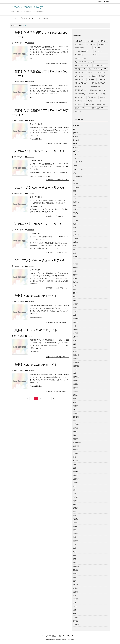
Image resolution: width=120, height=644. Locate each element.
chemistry (31, 43)
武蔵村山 (76, 446)
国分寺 (75, 293)
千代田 (75, 264)
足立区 (75, 606)
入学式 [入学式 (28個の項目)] (102, 80)
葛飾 (75, 577)
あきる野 (76, 151)
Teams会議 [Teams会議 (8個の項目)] (79, 48)
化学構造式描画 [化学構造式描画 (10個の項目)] (98, 83)
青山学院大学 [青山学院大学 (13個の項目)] (97, 108)
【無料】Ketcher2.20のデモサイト (35, 330)
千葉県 (75, 268)
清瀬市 (75, 483)
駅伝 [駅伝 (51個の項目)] (78, 111)
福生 (75, 537)
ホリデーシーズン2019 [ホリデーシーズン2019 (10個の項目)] (84, 72)
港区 (75, 490)
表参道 (75, 588)
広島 (75, 344)
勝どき (75, 249)
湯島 (75, 493)
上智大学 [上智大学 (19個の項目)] (79, 80)
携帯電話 (76, 366)
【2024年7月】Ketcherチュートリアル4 (38, 151)
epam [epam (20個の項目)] (90, 41)
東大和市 (76, 424)
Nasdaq (76, 144)
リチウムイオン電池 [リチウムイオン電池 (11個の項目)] (97, 76)
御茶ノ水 (76, 355)
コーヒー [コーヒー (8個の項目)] (96, 55)
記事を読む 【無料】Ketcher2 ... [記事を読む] (58, 322)
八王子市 (76, 235)
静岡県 (75, 621)
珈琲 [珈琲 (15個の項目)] (103, 97)
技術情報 (76, 362)
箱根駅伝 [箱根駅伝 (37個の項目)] (102, 104)
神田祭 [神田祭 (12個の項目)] (78, 104)
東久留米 (76, 417)
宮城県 (75, 322)
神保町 (75, 523)
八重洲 (75, 238)
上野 (75, 198)
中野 (75, 217)
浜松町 (75, 475)
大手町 (75, 308)
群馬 (75, 559)
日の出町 (76, 377)
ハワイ (75, 180)
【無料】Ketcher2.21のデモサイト (35, 296)
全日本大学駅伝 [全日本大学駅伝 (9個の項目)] (81, 83)
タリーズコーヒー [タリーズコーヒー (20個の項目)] (82, 65)
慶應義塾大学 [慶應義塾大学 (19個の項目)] (81, 90)
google (75, 133)
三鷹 (75, 195)
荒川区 (75, 574)
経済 (75, 552)
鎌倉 (75, 614)
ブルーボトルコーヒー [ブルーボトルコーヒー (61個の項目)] (98, 69)
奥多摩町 (76, 319)
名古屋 (75, 278)
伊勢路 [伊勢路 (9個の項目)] (91, 80)
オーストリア (78, 162)
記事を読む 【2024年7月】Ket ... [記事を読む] (57, 180)
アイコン (76, 155)
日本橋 (75, 384)
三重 (75, 191)
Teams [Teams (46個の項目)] (102, 44)
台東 (75, 271)
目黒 (75, 515)
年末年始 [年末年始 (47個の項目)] (96, 87)
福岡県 (75, 534)
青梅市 (75, 617)
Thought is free (71, 639)
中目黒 (75, 213)
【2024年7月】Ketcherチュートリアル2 (38, 224)
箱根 (75, 548)
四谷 (75, 289)
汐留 (75, 457)
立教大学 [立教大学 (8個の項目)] (90, 104)
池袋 (75, 464)
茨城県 (75, 570)
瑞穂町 (75, 501)
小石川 (75, 333)
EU (74, 129)
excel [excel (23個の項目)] (101, 41)
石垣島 (75, 519)
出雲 (75, 246)
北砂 (75, 260)
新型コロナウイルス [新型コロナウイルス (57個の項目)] (98, 90)
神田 (75, 530)
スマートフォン (78, 169)
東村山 (75, 428)
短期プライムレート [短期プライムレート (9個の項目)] (96, 101)
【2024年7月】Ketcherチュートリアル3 (38, 188)
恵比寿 (75, 359)
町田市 (75, 508)
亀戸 (75, 227)
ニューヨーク (78, 176)
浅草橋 (75, 472)
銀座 (75, 610)
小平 (75, 326)
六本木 (75, 242)
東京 (75, 421)
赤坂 (75, 603)
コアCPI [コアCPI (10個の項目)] (79, 55)
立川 (75, 544)
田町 (75, 504)
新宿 (75, 373)
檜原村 (75, 439)
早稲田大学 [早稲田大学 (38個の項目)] (80, 94)
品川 (75, 286)
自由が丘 (76, 566)
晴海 (75, 399)
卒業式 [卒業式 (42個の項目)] (78, 87)
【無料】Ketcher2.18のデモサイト (35, 365)
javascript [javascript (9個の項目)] (79, 44)
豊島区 (75, 599)
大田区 (75, 311)
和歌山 (75, 282)
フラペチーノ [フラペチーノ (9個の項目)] (80, 69)
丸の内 (75, 220)
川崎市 (75, 337)
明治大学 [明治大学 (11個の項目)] (93, 94)
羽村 (75, 563)
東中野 (75, 413)
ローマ (75, 184)
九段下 (75, 224)
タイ (75, 173)
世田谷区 (76, 202)
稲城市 (75, 541)
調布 (75, 595)
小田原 (75, 329)
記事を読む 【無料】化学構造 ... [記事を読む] (58, 64)
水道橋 (75, 453)
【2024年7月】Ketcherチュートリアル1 (38, 260)
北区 (75, 253)
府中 (75, 348)
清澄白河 (76, 479)
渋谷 (75, 486)
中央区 (75, 209)
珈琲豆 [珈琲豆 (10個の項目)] (78, 101)
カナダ (75, 166)
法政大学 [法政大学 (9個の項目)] (92, 97)
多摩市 (75, 304)
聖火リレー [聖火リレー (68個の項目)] (80, 108)
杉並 (75, 410)
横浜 (75, 435)
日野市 (75, 388)
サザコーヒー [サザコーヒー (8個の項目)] (80, 58)
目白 (75, 512)
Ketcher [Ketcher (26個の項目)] (91, 44)
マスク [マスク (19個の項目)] (101, 72)
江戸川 (75, 461)
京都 (75, 231)
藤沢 (75, 581)
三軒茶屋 (76, 187)
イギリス (76, 158)
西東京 (75, 592)
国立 (75, 297)
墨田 (75, 300)
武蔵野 (75, 450)
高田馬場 (76, 625)
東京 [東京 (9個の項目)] (104, 94)
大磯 (75, 315)
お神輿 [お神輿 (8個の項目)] (97, 48)
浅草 (75, 468)
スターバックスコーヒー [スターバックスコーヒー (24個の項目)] (84, 62)
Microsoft (76, 140)
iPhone (76, 136)
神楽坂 (75, 526)
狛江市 (75, 497)
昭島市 (75, 395)
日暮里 (75, 381)
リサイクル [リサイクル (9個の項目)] (79, 76)
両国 (75, 206)
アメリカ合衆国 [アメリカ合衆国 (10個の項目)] (81, 51)
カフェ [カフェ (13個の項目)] (99, 51)
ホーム (15, 25)
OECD (75, 147)
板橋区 (75, 432)
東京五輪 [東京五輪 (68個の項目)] (79, 97)
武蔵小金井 (77, 442)
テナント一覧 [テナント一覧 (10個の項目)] (99, 65)
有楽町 (75, 406)
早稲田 (75, 391)
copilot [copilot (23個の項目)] (78, 41)
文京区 (75, 370)
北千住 (75, 257)
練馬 (75, 555)
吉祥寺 (75, 275)
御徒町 (75, 351)
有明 (75, 402)
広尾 (75, 340)
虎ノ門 (75, 585)
